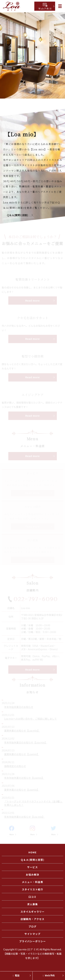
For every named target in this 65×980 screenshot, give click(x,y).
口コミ (32, 897)
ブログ (32, 926)
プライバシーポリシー (33, 941)
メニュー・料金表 (32, 882)
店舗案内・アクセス (33, 919)
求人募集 (33, 904)
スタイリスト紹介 (32, 889)
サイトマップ (32, 934)
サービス (33, 867)
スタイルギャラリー (32, 912)
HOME (33, 852)
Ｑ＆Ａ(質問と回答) (19, 216)
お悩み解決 (32, 875)
